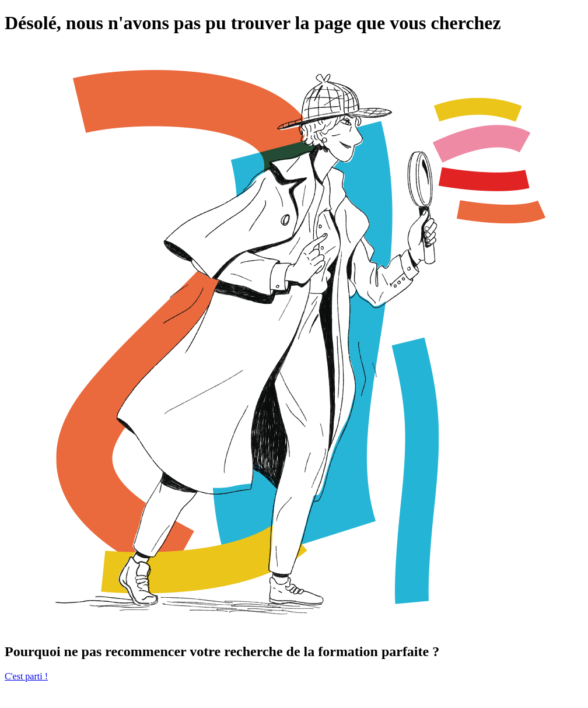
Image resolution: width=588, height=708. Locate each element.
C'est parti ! (26, 676)
